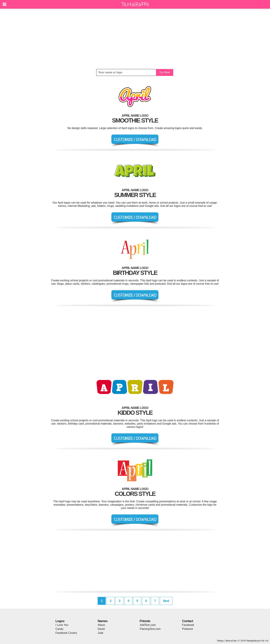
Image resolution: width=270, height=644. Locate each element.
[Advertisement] (135, 39)
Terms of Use (231, 641)
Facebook (188, 625)
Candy (59, 629)
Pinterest (187, 629)
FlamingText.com (150, 629)
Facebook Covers (66, 633)
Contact (188, 621)
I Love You (62, 625)
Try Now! (165, 72)
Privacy (220, 641)
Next (166, 601)
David (101, 629)
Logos (60, 621)
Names (103, 621)
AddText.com (148, 625)
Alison (101, 625)
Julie (100, 633)
